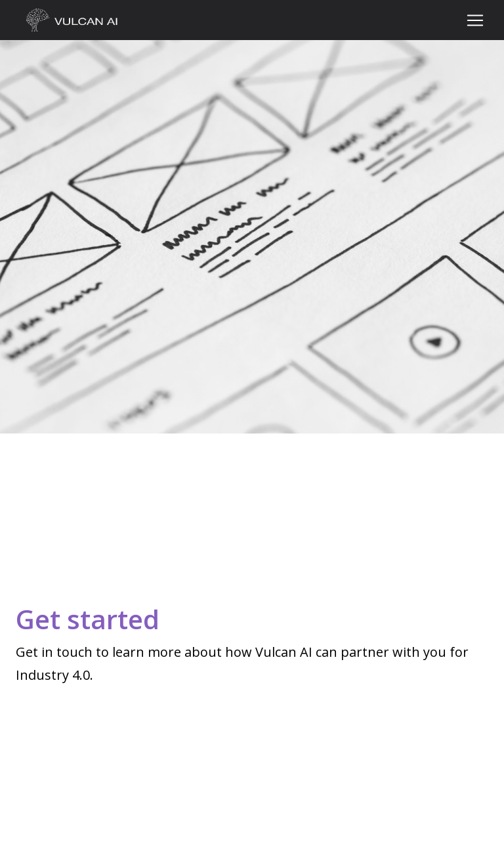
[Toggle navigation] (475, 20)
